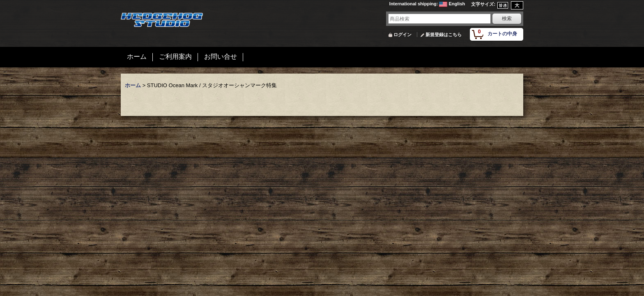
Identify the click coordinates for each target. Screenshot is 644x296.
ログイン (402, 35)
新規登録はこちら (444, 35)
